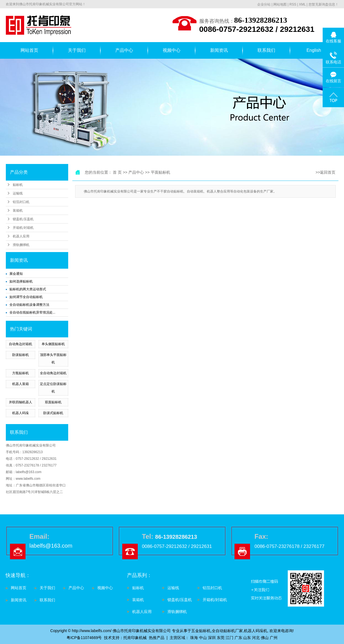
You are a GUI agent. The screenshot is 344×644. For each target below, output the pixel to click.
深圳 (212, 638)
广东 (238, 638)
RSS (293, 4)
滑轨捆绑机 (21, 245)
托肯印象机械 (135, 638)
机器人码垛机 (256, 631)
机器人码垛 (21, 413)
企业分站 (264, 4)
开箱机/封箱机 (23, 228)
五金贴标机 (201, 631)
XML (302, 4)
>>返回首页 (325, 172)
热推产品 (157, 638)
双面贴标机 (53, 402)
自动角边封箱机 (21, 344)
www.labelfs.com (28, 479)
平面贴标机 (160, 172)
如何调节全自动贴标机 (26, 297)
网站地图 (280, 4)
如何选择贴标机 (21, 281)
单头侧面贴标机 (53, 344)
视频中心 (172, 50)
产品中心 (124, 50)
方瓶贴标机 (21, 373)
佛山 (265, 638)
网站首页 (29, 50)
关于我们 (77, 50)
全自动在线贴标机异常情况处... (32, 312)
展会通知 (16, 274)
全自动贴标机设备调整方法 (29, 305)
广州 (274, 638)
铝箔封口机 (21, 202)
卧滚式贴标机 (53, 413)
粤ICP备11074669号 (84, 638)
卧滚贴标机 (21, 355)
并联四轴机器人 (21, 402)
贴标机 (18, 185)
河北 (256, 638)
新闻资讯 (219, 50)
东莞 (221, 638)
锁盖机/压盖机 (23, 219)
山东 (247, 638)
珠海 (194, 638)
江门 (230, 638)
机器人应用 (21, 236)
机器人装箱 (21, 384)
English (314, 50)
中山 (203, 638)
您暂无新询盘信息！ (323, 4)
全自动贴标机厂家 (227, 631)
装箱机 (18, 211)
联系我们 (266, 50)
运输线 (18, 193)
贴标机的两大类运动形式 (28, 289)
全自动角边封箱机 (53, 373)
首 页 (117, 172)
